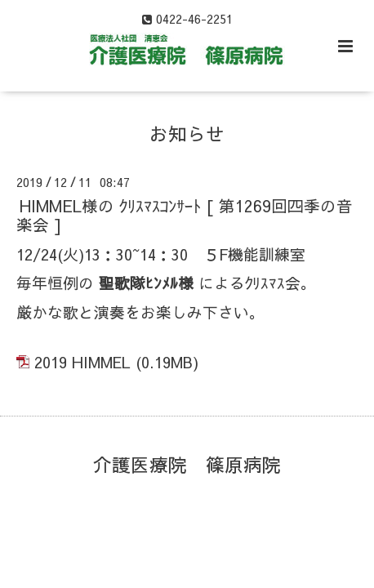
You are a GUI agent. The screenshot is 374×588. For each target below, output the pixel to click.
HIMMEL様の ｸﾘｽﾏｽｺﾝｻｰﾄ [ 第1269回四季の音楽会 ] (185, 215)
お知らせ (187, 133)
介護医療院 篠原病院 (187, 463)
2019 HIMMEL (82, 362)
